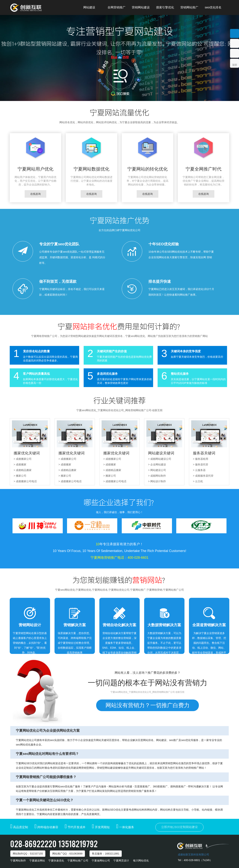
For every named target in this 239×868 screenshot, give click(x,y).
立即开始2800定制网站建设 (179, 827)
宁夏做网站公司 (101, 861)
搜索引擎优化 (165, 7)
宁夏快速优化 (56, 861)
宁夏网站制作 (18, 861)
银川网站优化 (141, 861)
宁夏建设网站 (37, 861)
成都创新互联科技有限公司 (193, 855)
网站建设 (89, 7)
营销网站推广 (189, 7)
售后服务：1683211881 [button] (106, 854)
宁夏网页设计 (121, 861)
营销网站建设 (141, 7)
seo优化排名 (213, 7)
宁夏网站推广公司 (78, 861)
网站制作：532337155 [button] (28, 854)
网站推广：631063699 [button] (67, 854)
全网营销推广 (117, 7)
